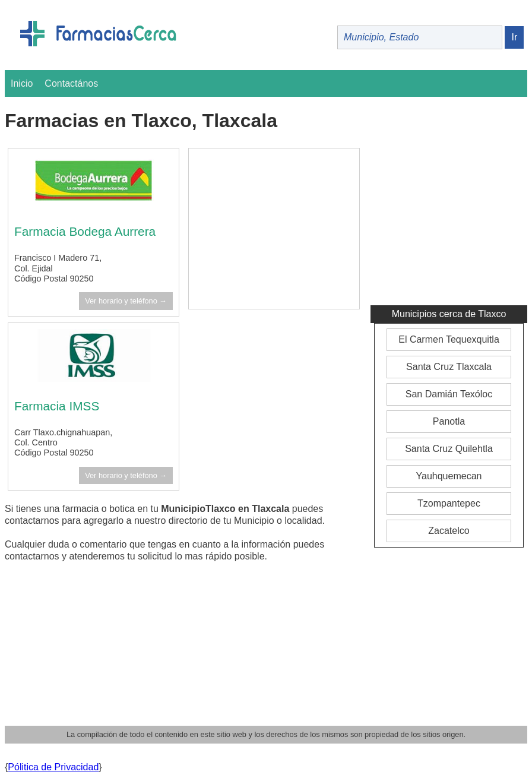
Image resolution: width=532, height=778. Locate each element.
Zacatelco (449, 531)
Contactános (71, 83)
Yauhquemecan (449, 476)
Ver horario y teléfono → (126, 301)
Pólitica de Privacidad (53, 767)
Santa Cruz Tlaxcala (449, 367)
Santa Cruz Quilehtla (449, 449)
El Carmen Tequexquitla (449, 339)
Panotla (449, 421)
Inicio (22, 83)
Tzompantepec (449, 503)
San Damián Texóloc (449, 394)
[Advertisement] (274, 229)
